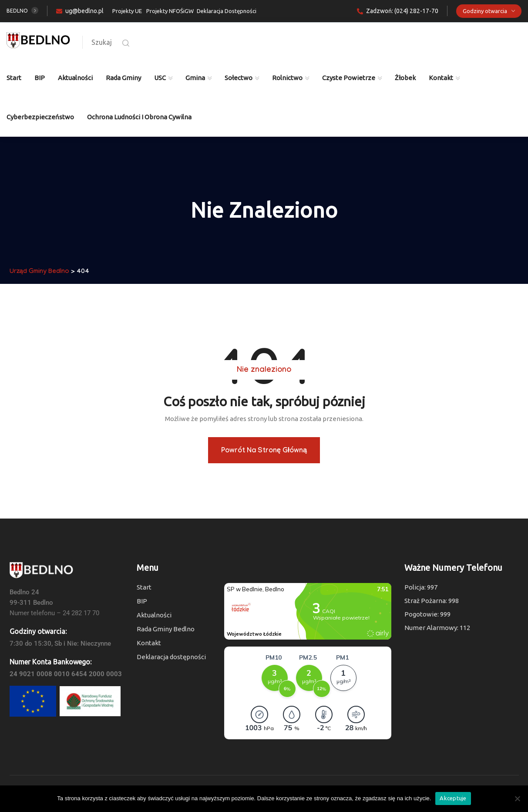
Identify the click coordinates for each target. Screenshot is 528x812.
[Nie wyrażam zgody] (517, 799)
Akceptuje (453, 798)
